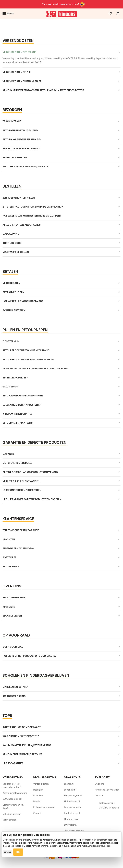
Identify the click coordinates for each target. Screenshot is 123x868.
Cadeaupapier (11, 234)
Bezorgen (38, 790)
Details (7, 852)
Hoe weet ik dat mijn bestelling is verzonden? (32, 216)
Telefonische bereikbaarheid (21, 530)
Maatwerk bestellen (16, 252)
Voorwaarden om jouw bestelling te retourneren (35, 368)
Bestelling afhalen (15, 158)
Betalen (37, 801)
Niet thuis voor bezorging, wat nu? (25, 167)
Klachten (9, 539)
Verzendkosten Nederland (20, 52)
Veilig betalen (11, 283)
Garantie (8, 454)
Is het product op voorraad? (22, 727)
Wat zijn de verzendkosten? (21, 736)
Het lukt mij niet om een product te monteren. (32, 499)
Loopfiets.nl (70, 790)
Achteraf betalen (14, 310)
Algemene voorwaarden (107, 790)
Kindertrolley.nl (72, 813)
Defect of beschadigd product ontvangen (30, 472)
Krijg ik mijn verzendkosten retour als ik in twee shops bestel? (43, 90)
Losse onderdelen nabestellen (22, 405)
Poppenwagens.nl (73, 795)
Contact (99, 795)
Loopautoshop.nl (73, 807)
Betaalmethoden (13, 292)
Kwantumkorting (14, 696)
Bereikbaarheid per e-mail (19, 548)
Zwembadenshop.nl (74, 831)
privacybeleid (104, 846)
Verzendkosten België (16, 72)
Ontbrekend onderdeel (17, 463)
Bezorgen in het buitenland (20, 130)
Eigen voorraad (13, 647)
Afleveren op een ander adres (22, 225)
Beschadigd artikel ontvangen (23, 396)
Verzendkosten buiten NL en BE (22, 81)
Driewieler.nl (71, 825)
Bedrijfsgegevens (14, 598)
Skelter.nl (69, 784)
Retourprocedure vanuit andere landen (29, 359)
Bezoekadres (11, 567)
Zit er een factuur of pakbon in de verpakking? (33, 207)
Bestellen (38, 795)
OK (18, 852)
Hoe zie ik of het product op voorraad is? (29, 656)
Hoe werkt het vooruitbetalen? (23, 301)
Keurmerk (9, 607)
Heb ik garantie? (13, 763)
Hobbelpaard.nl (72, 801)
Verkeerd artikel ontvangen (21, 481)
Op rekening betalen (15, 687)
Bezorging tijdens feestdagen (22, 139)
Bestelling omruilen (15, 378)
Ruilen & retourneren (44, 807)
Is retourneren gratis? (17, 414)
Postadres (9, 557)
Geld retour (10, 387)
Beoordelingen (12, 616)
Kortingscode (12, 243)
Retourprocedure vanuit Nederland (26, 350)
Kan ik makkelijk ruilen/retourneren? (27, 745)
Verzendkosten (41, 784)
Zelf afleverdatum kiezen (19, 198)
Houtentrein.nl (72, 819)
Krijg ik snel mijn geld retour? (22, 754)
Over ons (100, 784)
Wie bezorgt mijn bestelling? (21, 149)
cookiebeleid (17, 846)
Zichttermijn (11, 341)
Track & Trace (12, 121)
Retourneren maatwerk (18, 423)
